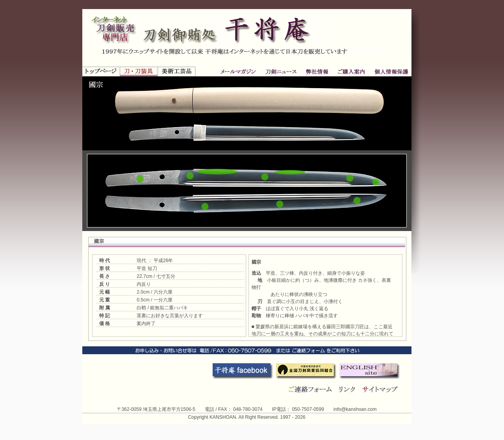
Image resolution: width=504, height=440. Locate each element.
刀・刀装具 (139, 71)
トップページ (101, 71)
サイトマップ (381, 389)
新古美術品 (177, 71)
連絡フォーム (310, 389)
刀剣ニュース (239, 71)
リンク (349, 389)
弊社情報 (281, 71)
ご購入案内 (317, 71)
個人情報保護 (351, 71)
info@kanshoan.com (355, 409)
